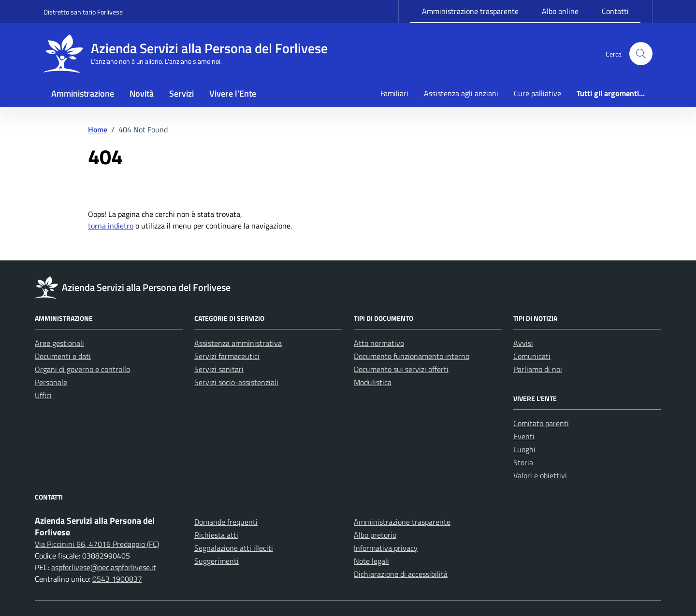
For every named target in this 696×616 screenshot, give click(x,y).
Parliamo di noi (538, 369)
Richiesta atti (216, 535)
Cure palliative (537, 93)
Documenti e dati (63, 356)
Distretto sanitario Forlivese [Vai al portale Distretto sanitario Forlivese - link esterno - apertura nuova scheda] (83, 12)
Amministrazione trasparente (470, 11)
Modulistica (373, 382)
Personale (51, 382)
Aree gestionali (59, 343)
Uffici (43, 395)
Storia (523, 462)
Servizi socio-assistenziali (236, 382)
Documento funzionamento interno (412, 356)
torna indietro (111, 226)
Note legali (371, 561)
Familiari (394, 93)
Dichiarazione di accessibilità (401, 574)
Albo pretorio (375, 535)
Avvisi (523, 343)
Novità (142, 93)
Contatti (615, 11)
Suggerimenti (217, 561)
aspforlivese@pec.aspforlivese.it (104, 567)
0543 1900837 (117, 579)
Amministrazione (83, 93)
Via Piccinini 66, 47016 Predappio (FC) (97, 544)
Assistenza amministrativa (238, 343)
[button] (641, 54)
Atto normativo (379, 343)
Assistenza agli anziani (461, 93)
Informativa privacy (386, 548)
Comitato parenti (541, 423)
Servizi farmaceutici (227, 356)
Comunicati (532, 356)
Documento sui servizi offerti (401, 369)
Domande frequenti (226, 522)
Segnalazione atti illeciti (234, 548)
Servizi (181, 93)
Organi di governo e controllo (82, 369)
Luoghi (524, 449)
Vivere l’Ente (233, 93)
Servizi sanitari (219, 369)
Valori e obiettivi (540, 475)
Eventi (524, 436)
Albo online (560, 11)
